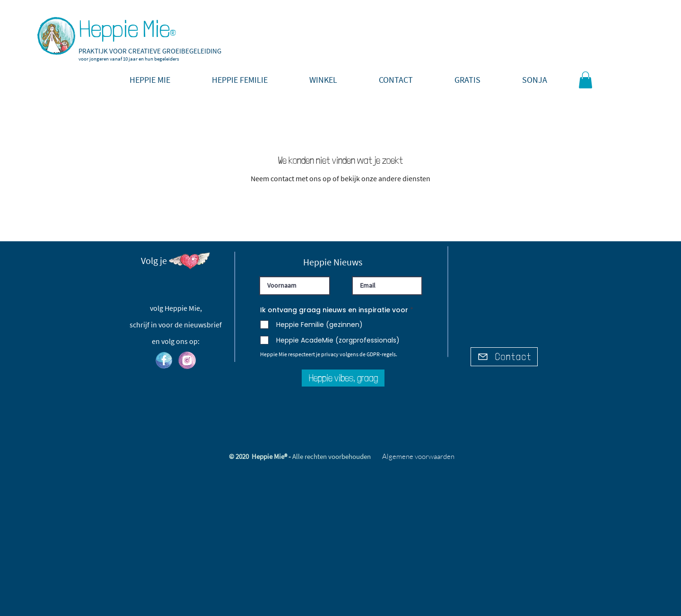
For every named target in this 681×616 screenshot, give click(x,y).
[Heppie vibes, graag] (343, 378)
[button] (467, 80)
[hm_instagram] (187, 360)
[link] (585, 80)
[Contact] (504, 357)
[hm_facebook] (164, 360)
